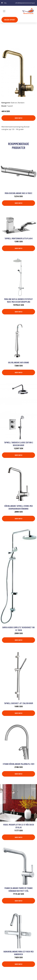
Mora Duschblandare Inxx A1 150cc (18, 193)
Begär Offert (10, 20)
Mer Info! (19, 118)
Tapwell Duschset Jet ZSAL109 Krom (18, 703)
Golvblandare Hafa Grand (18, 362)
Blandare (15, 42)
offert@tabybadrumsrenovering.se (25, 3)
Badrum (7, 42)
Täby (5, 3)
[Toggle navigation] (4, 11)
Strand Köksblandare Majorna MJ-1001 (18, 764)
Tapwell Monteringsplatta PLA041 (19, 238)
